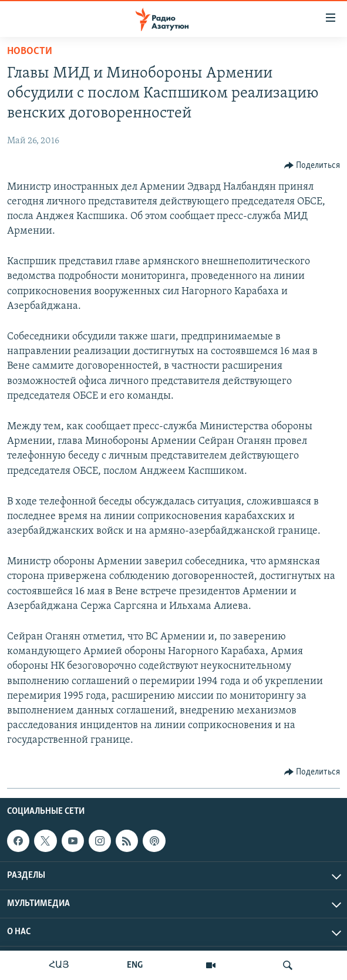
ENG (135, 965)
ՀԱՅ (59, 965)
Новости (30, 51)
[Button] (312, 166)
